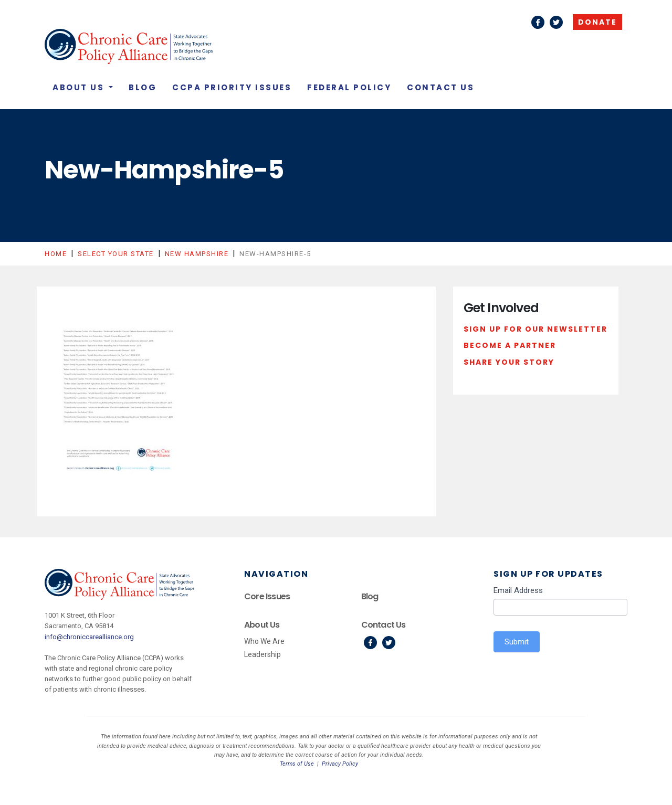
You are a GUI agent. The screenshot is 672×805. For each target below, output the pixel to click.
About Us (80, 87)
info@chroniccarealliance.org (89, 637)
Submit (517, 642)
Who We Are (264, 641)
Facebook (538, 22)
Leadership (262, 654)
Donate (597, 22)
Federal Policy (349, 87)
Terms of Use (297, 764)
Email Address (518, 590)
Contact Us (440, 87)
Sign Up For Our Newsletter (535, 329)
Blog (143, 87)
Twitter (556, 22)
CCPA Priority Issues (232, 87)
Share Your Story (509, 362)
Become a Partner (510, 345)
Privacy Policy (340, 764)
